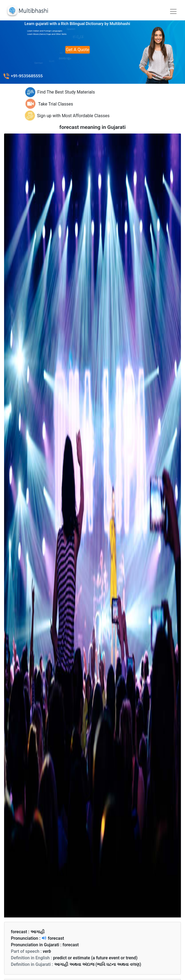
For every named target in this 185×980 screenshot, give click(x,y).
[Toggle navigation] (173, 11)
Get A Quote (78, 50)
